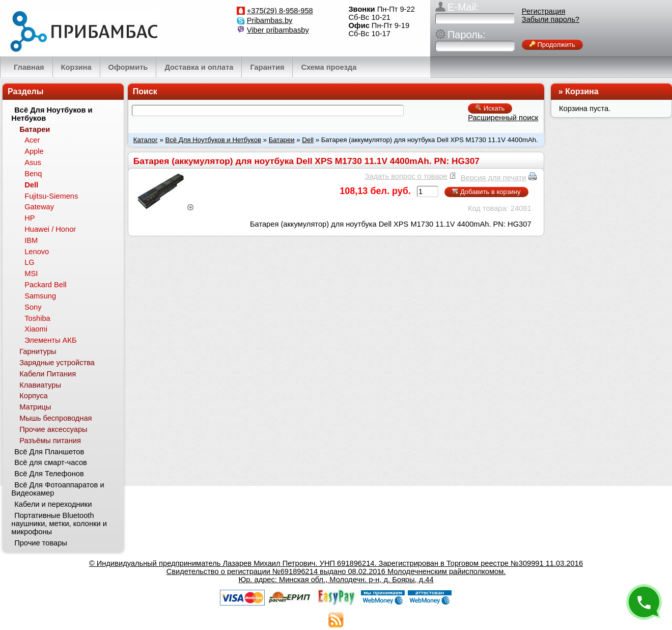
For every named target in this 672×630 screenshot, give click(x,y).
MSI (31, 273)
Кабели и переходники (53, 504)
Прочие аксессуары (53, 429)
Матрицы (35, 407)
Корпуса (33, 396)
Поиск (145, 91)
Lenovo (37, 252)
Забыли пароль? (551, 19)
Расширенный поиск (503, 118)
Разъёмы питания (50, 441)
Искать (490, 108)
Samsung (40, 296)
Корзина (582, 91)
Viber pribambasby (278, 30)
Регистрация (544, 11)
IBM (31, 240)
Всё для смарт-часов (51, 462)
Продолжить (552, 45)
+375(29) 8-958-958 (280, 11)
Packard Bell (45, 285)
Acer (32, 140)
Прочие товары (41, 543)
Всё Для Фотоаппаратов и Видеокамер (58, 489)
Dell (308, 140)
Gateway (39, 207)
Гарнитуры (38, 351)
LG (30, 262)
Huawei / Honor (50, 229)
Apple (34, 151)
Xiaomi (36, 329)
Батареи (282, 140)
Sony (33, 307)
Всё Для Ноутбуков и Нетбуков (213, 140)
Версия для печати (494, 178)
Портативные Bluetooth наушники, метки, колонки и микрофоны (59, 524)
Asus (33, 162)
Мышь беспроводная (55, 418)
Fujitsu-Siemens (51, 196)
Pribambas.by (270, 20)
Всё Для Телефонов (49, 474)
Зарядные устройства (57, 363)
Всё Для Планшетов (49, 452)
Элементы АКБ (50, 340)
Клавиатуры (40, 385)
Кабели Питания (48, 374)
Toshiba (37, 318)
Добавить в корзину (486, 192)
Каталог (146, 140)
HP (30, 218)
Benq (33, 174)
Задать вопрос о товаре (406, 176)
